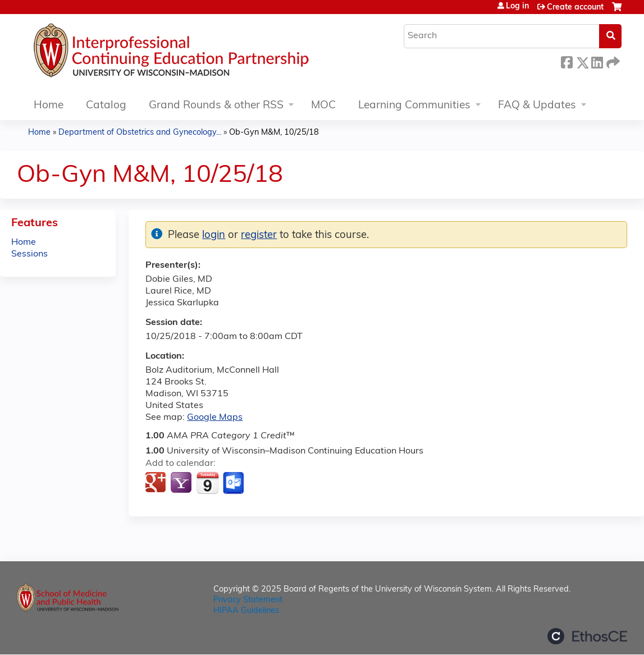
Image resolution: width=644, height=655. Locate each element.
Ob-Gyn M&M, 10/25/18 (274, 133)
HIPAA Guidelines (246, 611)
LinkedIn (597, 61)
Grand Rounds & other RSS (216, 106)
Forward (612, 61)
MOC (323, 106)
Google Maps (215, 418)
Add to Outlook (234, 483)
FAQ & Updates (537, 106)
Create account (575, 8)
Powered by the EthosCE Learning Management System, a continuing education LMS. (587, 636)
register (259, 235)
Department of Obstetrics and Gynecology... (140, 133)
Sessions (29, 254)
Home (49, 106)
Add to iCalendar (207, 483)
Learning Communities (414, 106)
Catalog (106, 106)
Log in (517, 7)
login (214, 235)
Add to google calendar (157, 483)
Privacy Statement (248, 600)
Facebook (567, 61)
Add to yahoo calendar (182, 483)
